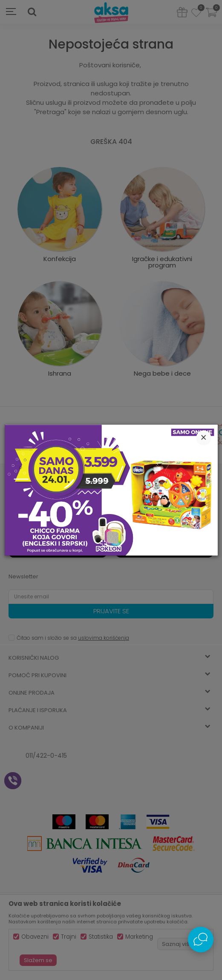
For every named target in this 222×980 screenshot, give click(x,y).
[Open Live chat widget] (201, 940)
